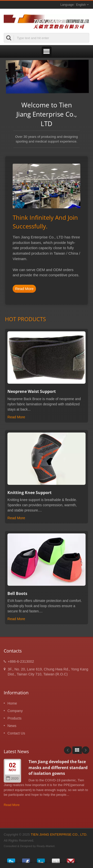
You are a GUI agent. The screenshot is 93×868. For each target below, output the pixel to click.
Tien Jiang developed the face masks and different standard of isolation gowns (58, 767)
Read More (24, 289)
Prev (68, 750)
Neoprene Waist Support (32, 391)
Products (15, 718)
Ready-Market (46, 846)
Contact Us (16, 733)
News (12, 726)
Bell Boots (17, 593)
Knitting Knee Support (30, 493)
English (81, 5)
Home (12, 703)
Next (86, 750)
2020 (12, 778)
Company (15, 711)
